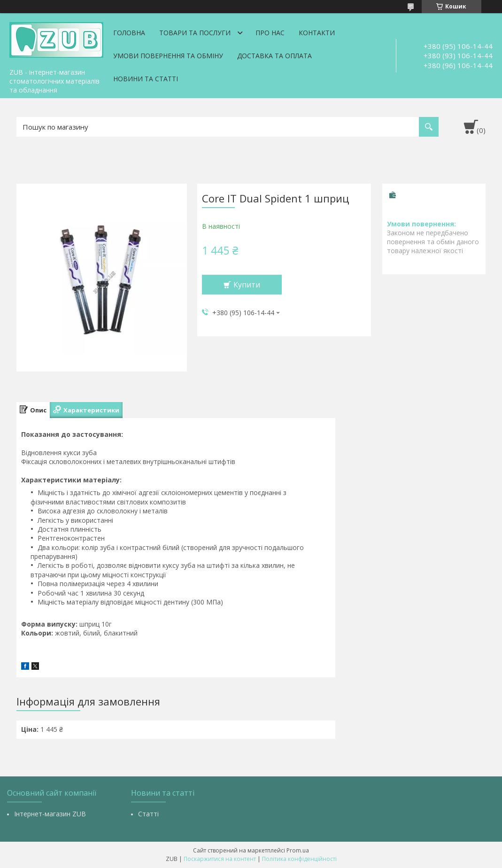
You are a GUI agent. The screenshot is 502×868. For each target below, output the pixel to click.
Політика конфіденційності (299, 859)
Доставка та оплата (274, 56)
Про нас (270, 33)
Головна (129, 33)
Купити (247, 285)
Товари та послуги (195, 33)
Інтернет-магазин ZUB (50, 814)
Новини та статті (146, 79)
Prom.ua (298, 850)
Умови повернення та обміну (168, 56)
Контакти (317, 33)
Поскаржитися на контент (220, 859)
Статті (148, 814)
